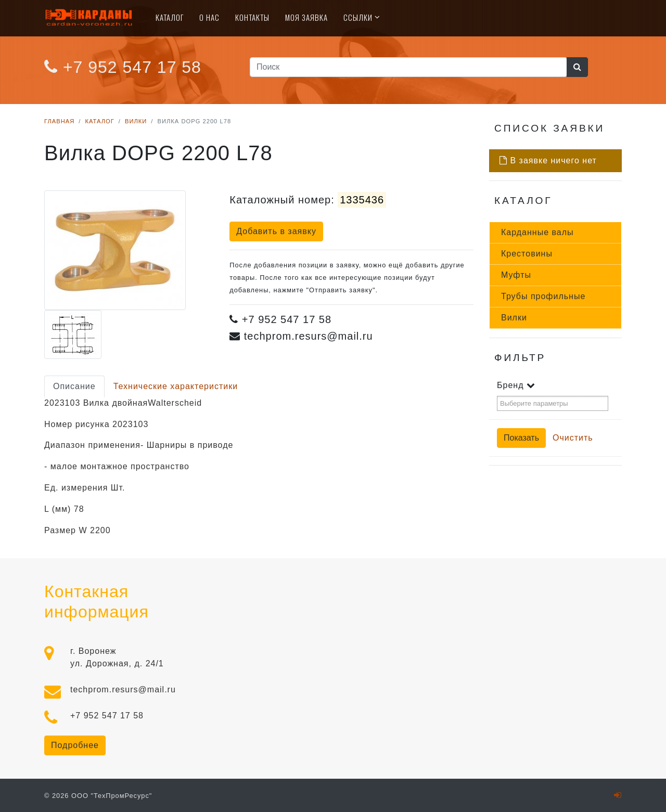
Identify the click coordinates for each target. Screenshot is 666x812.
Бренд (516, 385)
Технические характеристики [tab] (176, 386)
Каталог (170, 17)
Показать (521, 438)
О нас (209, 17)
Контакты (252, 17)
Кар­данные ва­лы (537, 232)
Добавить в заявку (276, 231)
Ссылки (358, 17)
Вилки (136, 121)
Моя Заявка (306, 17)
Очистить (573, 438)
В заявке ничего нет (548, 160)
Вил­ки (514, 318)
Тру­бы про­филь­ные (543, 296)
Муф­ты (516, 275)
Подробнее (75, 745)
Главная (59, 121)
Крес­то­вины (527, 254)
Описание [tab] (74, 386)
